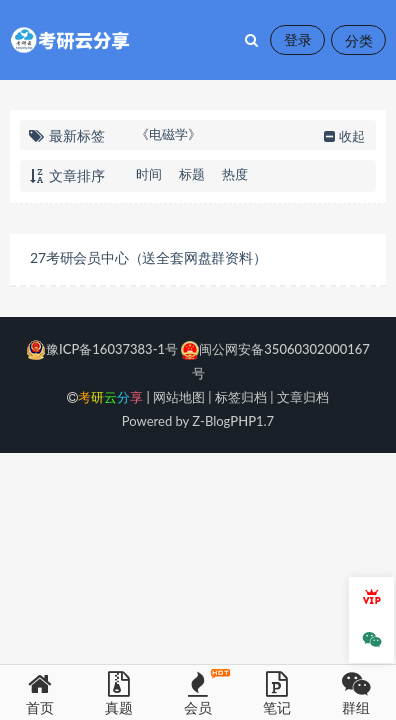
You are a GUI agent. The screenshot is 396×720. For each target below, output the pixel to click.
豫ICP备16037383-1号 (102, 349)
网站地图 (179, 397)
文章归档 (303, 397)
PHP (243, 421)
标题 (192, 174)
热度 (235, 174)
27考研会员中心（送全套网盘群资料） (148, 257)
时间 (149, 174)
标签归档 (241, 397)
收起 (342, 136)
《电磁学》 (168, 134)
